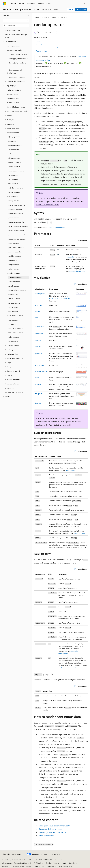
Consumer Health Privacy (21, 866)
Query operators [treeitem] (14, 137)
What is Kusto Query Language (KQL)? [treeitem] (16, 36)
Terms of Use (39, 866)
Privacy (58, 860)
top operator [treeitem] (13, 324)
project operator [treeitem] (14, 218)
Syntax (38, 42)
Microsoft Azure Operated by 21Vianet (16, 863)
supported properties (77, 271)
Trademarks (50, 866)
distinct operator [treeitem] (14, 158)
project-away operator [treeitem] (16, 222)
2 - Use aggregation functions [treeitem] (17, 59)
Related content (42, 51)
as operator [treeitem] (13, 141)
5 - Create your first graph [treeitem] (16, 77)
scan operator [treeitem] (13, 294)
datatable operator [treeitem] (15, 154)
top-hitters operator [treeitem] (16, 333)
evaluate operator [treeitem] (15, 162)
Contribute (73, 863)
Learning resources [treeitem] (13, 46)
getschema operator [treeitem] (16, 188)
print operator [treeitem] (13, 260)
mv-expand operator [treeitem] (16, 213)
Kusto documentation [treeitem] (12, 30)
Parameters (40, 45)
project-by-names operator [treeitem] (18, 226)
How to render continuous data (47, 48)
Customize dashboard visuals (50, 829)
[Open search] (85, 3)
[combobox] (16, 21)
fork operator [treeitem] (13, 184)
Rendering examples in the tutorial (52, 832)
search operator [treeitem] (14, 299)
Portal (71, 9)
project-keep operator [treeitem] (16, 230)
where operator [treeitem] (14, 341)
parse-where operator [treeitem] (16, 247)
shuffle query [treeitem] (13, 307)
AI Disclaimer (39, 863)
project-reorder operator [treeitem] (17, 239)
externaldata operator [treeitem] (16, 171)
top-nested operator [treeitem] (16, 328)
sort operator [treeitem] (13, 311)
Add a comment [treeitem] (12, 94)
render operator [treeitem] (16, 277)
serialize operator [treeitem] (15, 303)
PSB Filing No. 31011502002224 (40, 860)
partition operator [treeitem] (15, 256)
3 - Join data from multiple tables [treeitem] (16, 64)
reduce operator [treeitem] (14, 269)
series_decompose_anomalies (60, 298)
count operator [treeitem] (14, 150)
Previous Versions (52, 863)
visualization (71, 257)
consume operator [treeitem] (15, 145)
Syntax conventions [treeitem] (14, 90)
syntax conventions (57, 227)
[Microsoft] (4, 3)
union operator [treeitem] (14, 337)
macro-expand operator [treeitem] (17, 205)
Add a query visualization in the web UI (54, 826)
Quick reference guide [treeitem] (14, 50)
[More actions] (86, 18)
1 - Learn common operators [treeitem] (17, 54)
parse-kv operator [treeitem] (15, 252)
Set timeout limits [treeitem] (13, 98)
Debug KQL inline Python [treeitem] (16, 107)
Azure (37, 17)
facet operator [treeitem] (14, 175)
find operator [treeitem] (13, 179)
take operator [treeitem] (13, 320)
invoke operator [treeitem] (14, 192)
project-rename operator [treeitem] (17, 235)
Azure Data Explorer (50, 17)
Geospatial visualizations (70, 668)
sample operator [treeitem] (14, 286)
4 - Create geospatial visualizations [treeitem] (14, 71)
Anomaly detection (46, 835)
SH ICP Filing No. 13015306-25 (13, 860)
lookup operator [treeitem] (14, 201)
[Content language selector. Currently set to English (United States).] (13, 854)
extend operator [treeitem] (14, 167)
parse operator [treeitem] (14, 243)
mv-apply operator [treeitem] (15, 209)
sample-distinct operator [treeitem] (17, 290)
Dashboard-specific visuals (47, 205)
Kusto (63, 17)
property (70, 470)
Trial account (81, 9)
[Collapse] (29, 16)
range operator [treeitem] (14, 265)
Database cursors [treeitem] (13, 103)
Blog (63, 863)
